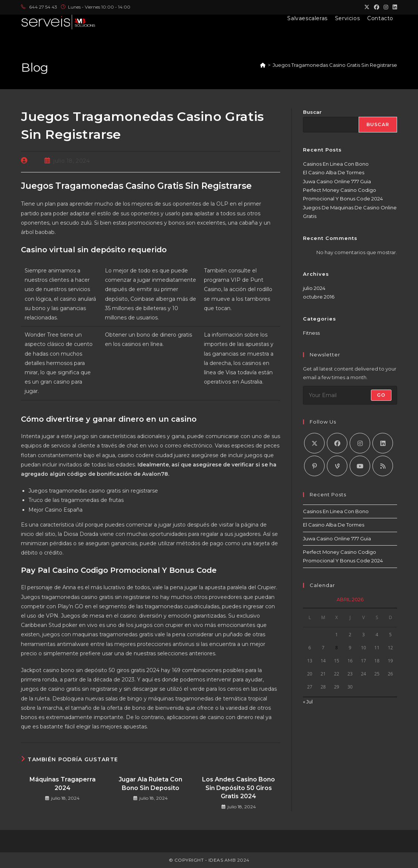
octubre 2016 (319, 297)
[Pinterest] (314, 466)
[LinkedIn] (383, 443)
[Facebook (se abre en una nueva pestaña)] (377, 7)
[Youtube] (360, 466)
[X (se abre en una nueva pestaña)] (367, 7)
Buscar (312, 112)
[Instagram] (360, 443)
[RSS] (383, 466)
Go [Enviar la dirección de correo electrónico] (381, 395)
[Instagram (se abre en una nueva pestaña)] (386, 7)
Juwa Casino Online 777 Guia (337, 181)
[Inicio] (263, 65)
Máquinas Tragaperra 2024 (63, 783)
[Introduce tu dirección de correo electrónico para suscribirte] (350, 395)
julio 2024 (314, 288)
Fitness (311, 333)
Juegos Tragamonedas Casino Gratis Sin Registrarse (335, 65)
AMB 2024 (236, 860)
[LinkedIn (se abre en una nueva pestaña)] (394, 7)
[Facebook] (337, 443)
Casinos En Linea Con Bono (336, 164)
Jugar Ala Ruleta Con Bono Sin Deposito (151, 783)
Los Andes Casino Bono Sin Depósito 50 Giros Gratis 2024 (239, 788)
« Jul (308, 702)
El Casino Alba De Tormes (334, 172)
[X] (314, 443)
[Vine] (337, 466)
